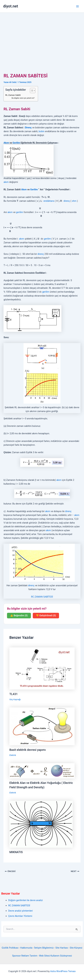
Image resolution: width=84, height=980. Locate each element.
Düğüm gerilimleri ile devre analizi (26, 900)
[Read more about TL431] (42, 668)
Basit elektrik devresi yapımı (28, 750)
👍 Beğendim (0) (19, 615)
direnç (67, 201)
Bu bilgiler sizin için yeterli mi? (23, 98)
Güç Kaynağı (15, 699)
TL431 (14, 694)
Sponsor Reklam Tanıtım (25, 956)
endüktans (49, 201)
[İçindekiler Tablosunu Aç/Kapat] (31, 91)
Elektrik (13, 755)
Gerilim (16, 143)
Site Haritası (62, 948)
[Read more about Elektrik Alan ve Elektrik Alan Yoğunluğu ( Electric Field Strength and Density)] (42, 771)
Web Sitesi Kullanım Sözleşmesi (56, 956)
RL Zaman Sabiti (13, 95)
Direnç (28, 128)
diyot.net (11, 6)
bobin (42, 131)
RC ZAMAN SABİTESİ (42, 597)
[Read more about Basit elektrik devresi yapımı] (42, 726)
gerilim (20, 212)
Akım (6, 143)
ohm (74, 201)
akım (6, 182)
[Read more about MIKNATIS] (41, 824)
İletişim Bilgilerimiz (44, 948)
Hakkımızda (26, 948)
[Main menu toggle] (77, 6)
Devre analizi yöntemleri (21, 911)
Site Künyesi (76, 948)
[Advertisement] (42, 37)
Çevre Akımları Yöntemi (20, 916)
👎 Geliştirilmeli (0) (46, 615)
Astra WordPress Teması (63, 971)
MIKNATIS (16, 852)
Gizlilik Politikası (10, 948)
